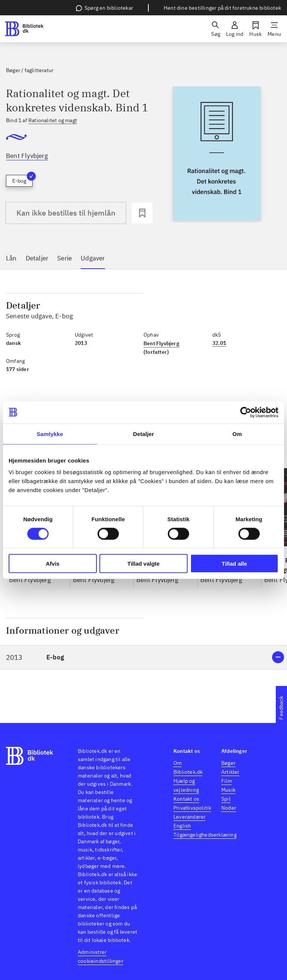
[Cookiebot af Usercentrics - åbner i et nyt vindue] (246, 412)
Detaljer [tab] (143, 434)
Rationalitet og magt (53, 120)
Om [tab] (237, 434)
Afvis (53, 564)
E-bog (22, 180)
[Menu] (274, 29)
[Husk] (255, 29)
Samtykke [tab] (50, 434)
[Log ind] (235, 29)
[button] (143, 657)
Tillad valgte (143, 564)
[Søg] (216, 29)
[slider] (217, 154)
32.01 (219, 343)
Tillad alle (234, 564)
